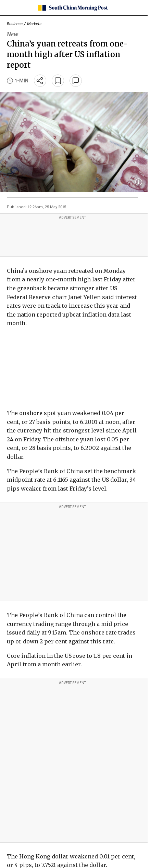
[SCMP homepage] (72, 8)
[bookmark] (58, 81)
